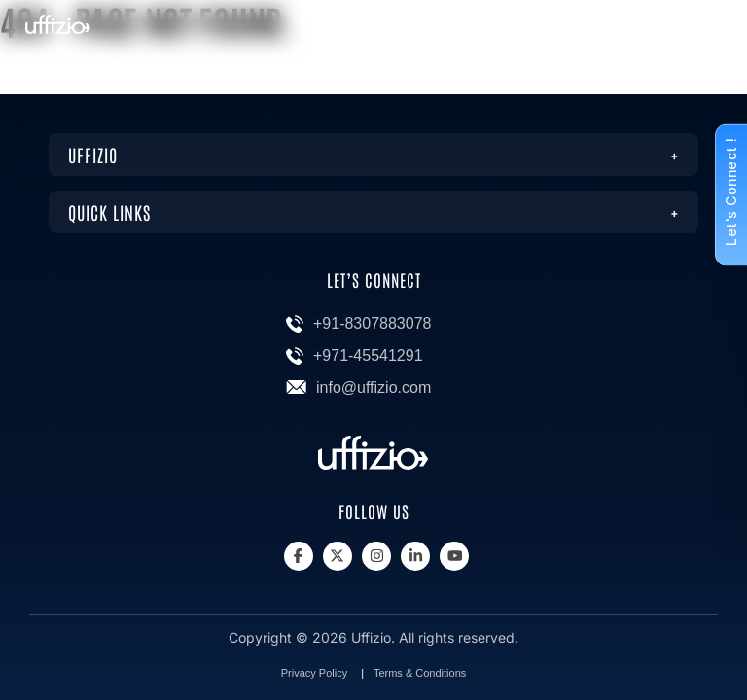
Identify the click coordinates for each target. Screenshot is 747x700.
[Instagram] (376, 556)
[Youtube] (454, 556)
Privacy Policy (314, 673)
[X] (338, 556)
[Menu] (705, 31)
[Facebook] (299, 556)
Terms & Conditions (420, 673)
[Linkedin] (415, 556)
